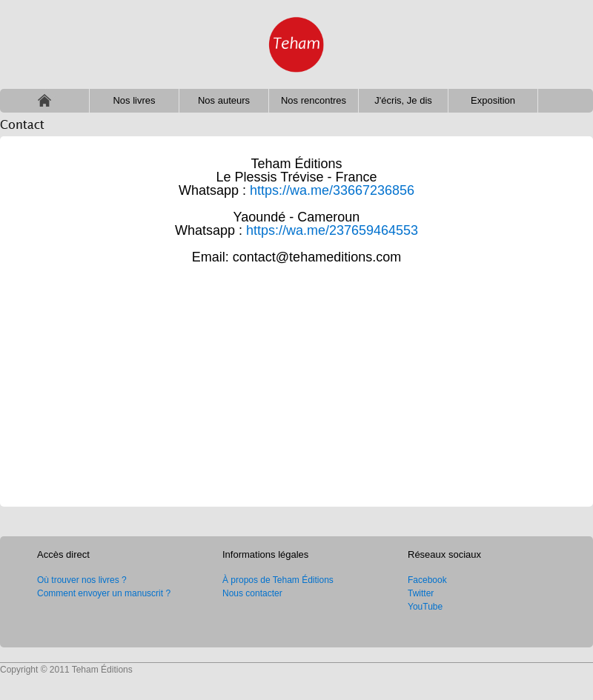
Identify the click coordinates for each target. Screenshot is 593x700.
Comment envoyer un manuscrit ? (104, 593)
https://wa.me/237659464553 (332, 230)
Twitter (421, 593)
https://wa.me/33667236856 (332, 190)
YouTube (425, 607)
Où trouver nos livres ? (82, 580)
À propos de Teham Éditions (278, 580)
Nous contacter (252, 593)
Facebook (427, 580)
